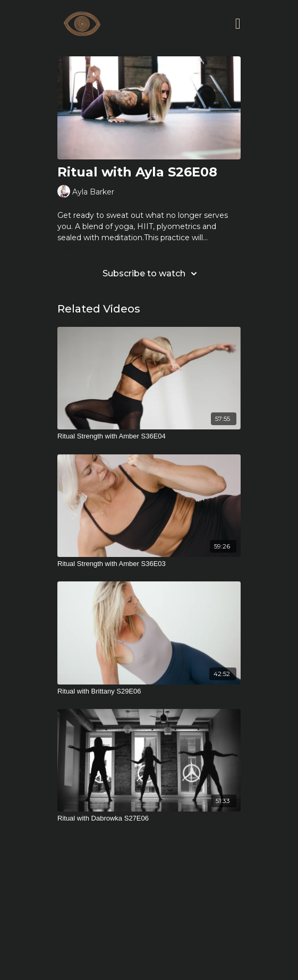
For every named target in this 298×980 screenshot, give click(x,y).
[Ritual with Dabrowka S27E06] (149, 818)
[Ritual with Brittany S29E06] (149, 691)
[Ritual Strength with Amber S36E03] (149, 564)
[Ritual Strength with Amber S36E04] (149, 436)
